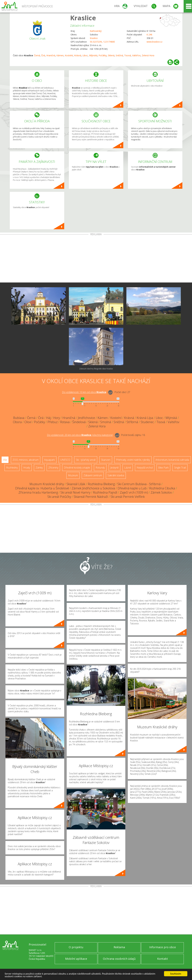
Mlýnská (93, 55)
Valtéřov (136, 55)
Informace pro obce (163, 947)
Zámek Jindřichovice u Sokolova (93, 488)
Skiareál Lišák (76, 484)
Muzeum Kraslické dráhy (47, 484)
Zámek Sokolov (161, 492)
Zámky (39, 468)
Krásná (78, 55)
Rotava (65, 422)
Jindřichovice (86, 418)
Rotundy (100, 468)
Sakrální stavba (116, 475)
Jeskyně (115, 468)
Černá (37, 55)
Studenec (147, 422)
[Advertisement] (96, 259)
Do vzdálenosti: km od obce (84, 392)
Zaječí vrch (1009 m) (134, 492)
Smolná (106, 422)
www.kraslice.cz (154, 42)
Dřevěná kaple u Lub (132, 488)
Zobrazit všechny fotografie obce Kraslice (96, 369)
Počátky (103, 55)
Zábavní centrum (93, 475)
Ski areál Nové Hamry (75, 492)
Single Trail (180, 468)
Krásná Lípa (145, 418)
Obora (17, 422)
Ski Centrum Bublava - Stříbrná (139, 484)
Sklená (111, 55)
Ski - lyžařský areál (86, 460)
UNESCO (65, 460)
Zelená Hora (148, 55)
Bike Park (163, 468)
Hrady (27, 468)
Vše (5, 460)
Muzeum (73, 475)
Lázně (128, 468)
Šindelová (79, 422)
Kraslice (83, 18)
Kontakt (163, 959)
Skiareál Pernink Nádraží (91, 497)
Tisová (128, 55)
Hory (57, 418)
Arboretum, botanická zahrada (172, 460)
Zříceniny (53, 468)
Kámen (60, 55)
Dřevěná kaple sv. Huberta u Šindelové (42, 488)
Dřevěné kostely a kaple (77, 468)
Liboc (85, 55)
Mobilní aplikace (76, 959)
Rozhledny (12, 468)
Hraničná (51, 55)
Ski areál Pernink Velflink (128, 497)
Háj (48, 418)
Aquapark (49, 460)
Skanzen (106, 460)
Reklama (119, 947)
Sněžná (119, 55)
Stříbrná (132, 422)
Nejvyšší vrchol (145, 468)
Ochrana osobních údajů (119, 959)
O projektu (76, 947)
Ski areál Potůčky (59, 497)
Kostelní (69, 55)
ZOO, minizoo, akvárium (26, 460)
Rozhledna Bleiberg (101, 484)
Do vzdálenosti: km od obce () (80, 435)
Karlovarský (96, 31)
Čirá (43, 55)
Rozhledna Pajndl (105, 492)
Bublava (19, 418)
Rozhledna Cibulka (162, 488)
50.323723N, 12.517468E (102, 42)
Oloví (28, 422)
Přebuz (53, 422)
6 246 (149, 35)
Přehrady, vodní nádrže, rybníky (133, 460)
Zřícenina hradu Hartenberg (38, 492)
